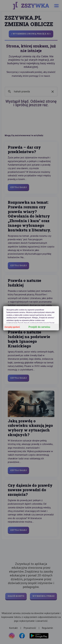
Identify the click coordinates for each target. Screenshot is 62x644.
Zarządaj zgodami (12, 327)
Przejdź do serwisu (39, 327)
